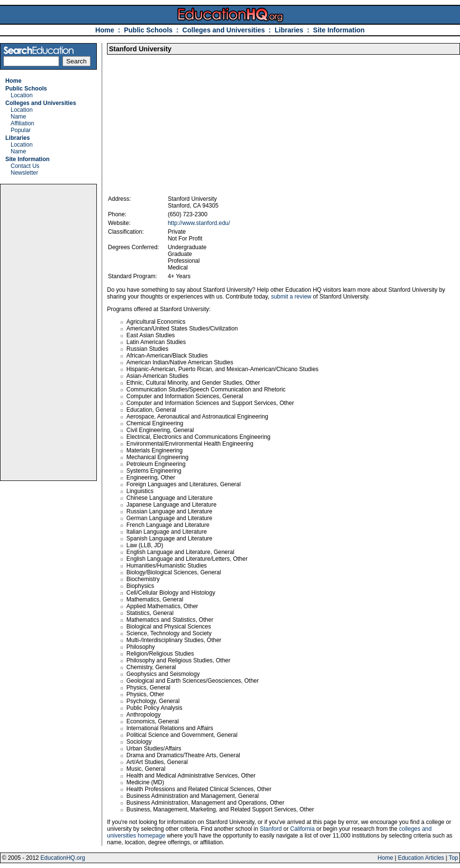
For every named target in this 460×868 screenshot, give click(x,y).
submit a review (291, 297)
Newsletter (24, 173)
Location (22, 95)
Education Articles (421, 858)
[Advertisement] (48, 332)
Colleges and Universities (224, 30)
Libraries (289, 30)
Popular (21, 130)
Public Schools (149, 30)
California (302, 829)
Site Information (339, 30)
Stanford (271, 829)
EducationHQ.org (63, 858)
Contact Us (25, 166)
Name (18, 117)
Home (105, 30)
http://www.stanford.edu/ (199, 223)
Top (453, 858)
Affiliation (22, 123)
